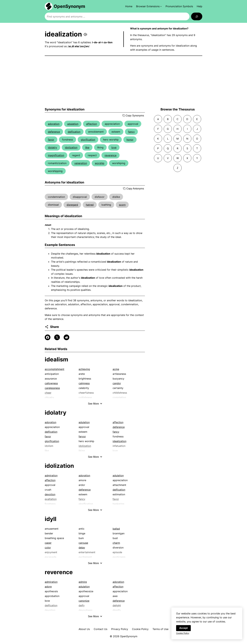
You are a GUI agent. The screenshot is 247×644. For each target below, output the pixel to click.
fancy (131, 132)
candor (117, 383)
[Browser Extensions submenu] (149, 6)
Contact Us (101, 629)
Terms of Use (160, 629)
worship (100, 163)
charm (116, 543)
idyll (51, 519)
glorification (88, 140)
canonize (84, 601)
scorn (122, 205)
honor (130, 140)
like (87, 147)
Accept (183, 628)
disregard (72, 205)
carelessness (52, 388)
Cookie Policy (140, 629)
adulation (73, 124)
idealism (56, 359)
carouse (83, 543)
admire (83, 582)
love (114, 147)
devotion (50, 494)
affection (92, 124)
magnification (56, 155)
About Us (84, 629)
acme (116, 369)
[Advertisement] (123, 82)
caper (48, 543)
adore (48, 587)
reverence (111, 155)
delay (82, 548)
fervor (82, 436)
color (48, 548)
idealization (119, 441)
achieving (84, 369)
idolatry (52, 147)
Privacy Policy (120, 629)
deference (54, 132)
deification (74, 132)
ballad (116, 529)
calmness (84, 383)
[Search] (197, 16)
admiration (51, 475)
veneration (81, 163)
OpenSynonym (69, 6)
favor (51, 140)
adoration (54, 124)
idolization (71, 147)
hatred (90, 205)
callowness (51, 383)
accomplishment (55, 369)
